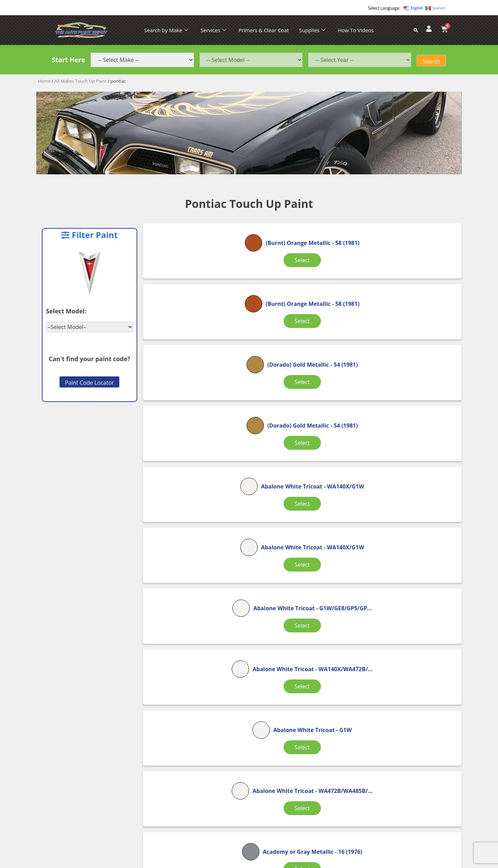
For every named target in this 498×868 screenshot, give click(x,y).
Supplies (312, 30)
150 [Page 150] (330, 679)
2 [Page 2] (244, 679)
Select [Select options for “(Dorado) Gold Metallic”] (404, 289)
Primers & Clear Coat (264, 30)
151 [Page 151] (354, 679)
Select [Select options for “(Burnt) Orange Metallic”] (195, 289)
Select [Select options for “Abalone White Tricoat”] (299, 378)
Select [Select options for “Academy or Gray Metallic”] (299, 557)
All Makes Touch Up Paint (81, 81)
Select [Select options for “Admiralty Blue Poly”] (299, 647)
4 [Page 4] (280, 679)
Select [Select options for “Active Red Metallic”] (195, 647)
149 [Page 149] (306, 679)
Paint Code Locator (89, 383)
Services (213, 30)
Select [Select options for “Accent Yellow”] (404, 553)
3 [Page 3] (262, 679)
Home (44, 81)
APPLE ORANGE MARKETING (335, 862)
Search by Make (166, 30)
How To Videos (356, 30)
